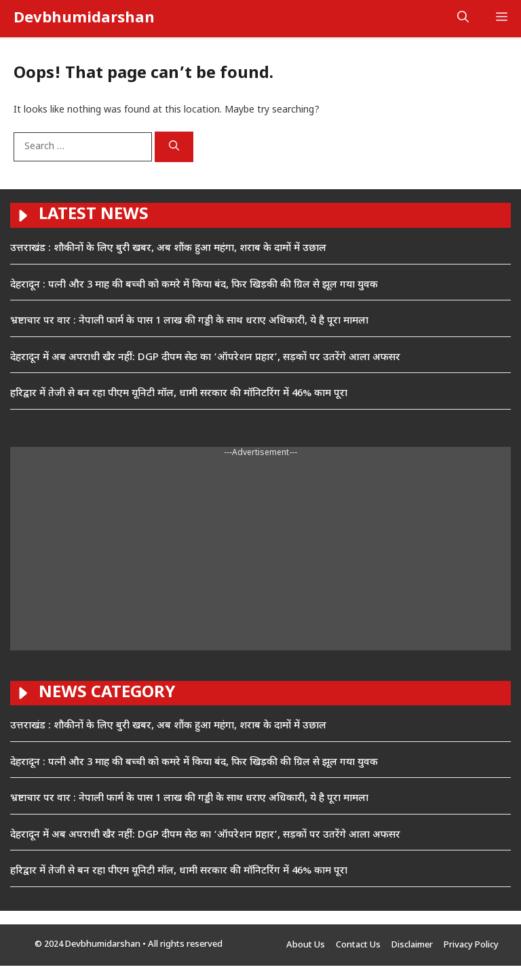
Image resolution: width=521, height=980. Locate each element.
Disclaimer (412, 945)
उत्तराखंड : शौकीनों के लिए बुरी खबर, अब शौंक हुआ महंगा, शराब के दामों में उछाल (168, 249)
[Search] (174, 147)
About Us (306, 945)
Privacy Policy (471, 945)
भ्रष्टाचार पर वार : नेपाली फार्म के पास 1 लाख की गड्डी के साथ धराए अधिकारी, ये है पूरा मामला (189, 321)
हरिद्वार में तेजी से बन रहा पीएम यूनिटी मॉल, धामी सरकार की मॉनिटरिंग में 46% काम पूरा (179, 394)
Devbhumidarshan (84, 19)
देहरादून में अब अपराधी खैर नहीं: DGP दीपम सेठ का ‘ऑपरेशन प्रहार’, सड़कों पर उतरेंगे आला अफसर (205, 358)
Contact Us (358, 945)
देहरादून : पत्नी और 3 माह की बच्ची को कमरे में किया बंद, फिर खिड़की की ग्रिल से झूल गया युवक (194, 285)
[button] (463, 19)
